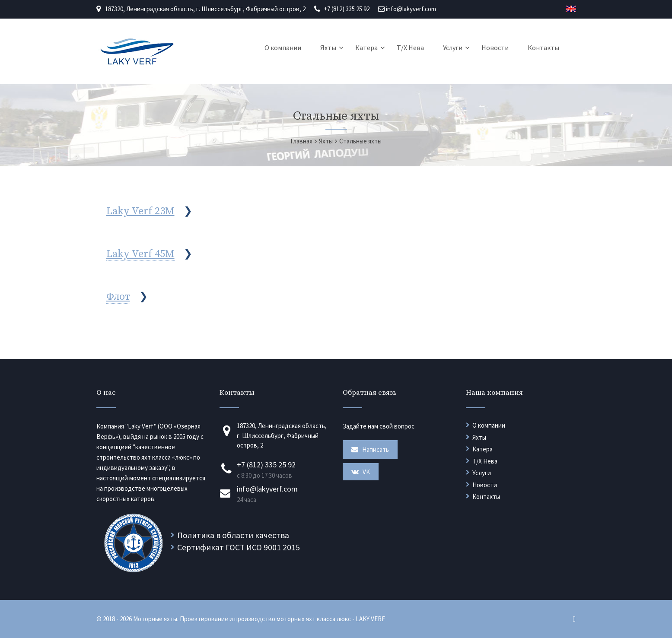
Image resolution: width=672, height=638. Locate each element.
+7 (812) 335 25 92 (347, 9)
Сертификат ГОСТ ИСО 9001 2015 (239, 547)
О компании (283, 48)
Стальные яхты (360, 141)
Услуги (453, 48)
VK (361, 472)
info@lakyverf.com (411, 9)
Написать (370, 449)
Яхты (328, 48)
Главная (301, 141)
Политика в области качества (233, 535)
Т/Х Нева (410, 48)
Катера (366, 48)
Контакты (543, 48)
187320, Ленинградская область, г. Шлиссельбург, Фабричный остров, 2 (205, 9)
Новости (495, 48)
